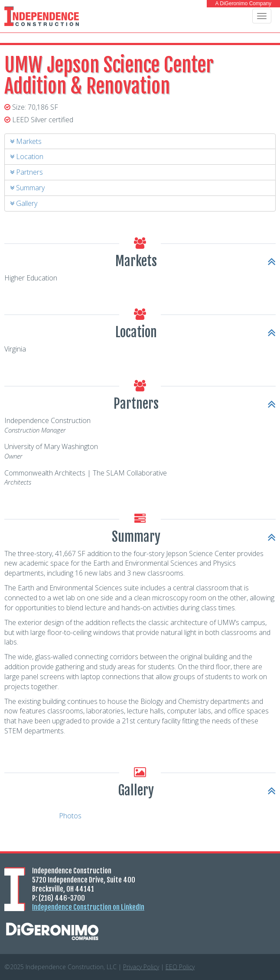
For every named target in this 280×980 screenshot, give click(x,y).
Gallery (24, 203)
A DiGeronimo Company (243, 3)
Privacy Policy (141, 967)
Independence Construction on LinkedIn (88, 907)
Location (27, 156)
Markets (26, 141)
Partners (26, 172)
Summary (27, 188)
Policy (180, 967)
